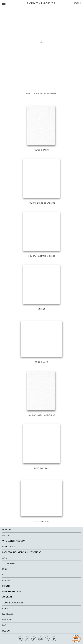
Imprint (6, 586)
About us (7, 535)
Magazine (7, 620)
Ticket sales (9, 563)
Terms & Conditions (13, 603)
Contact (7, 597)
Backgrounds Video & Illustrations (22, 552)
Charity (7, 608)
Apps (5, 558)
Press (5, 575)
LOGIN (77, 3)
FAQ (4, 625)
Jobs (4, 569)
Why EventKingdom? (13, 541)
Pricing (6, 580)
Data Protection (11, 592)
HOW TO (7, 530)
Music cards (9, 547)
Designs (6, 631)
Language (8, 614)
